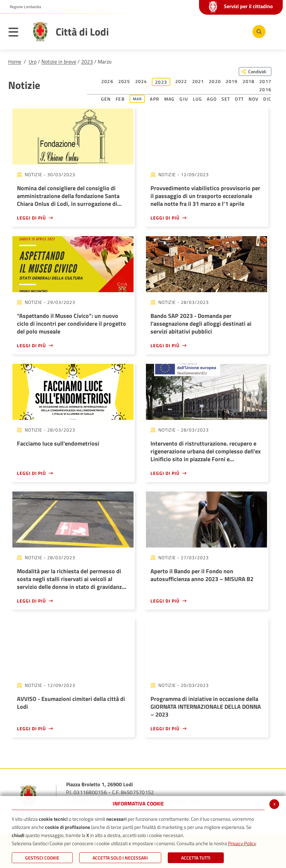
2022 (181, 81)
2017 (265, 81)
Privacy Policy (242, 843)
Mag (170, 99)
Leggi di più (31, 218)
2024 (141, 81)
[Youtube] (217, 31)
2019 (232, 81)
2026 (107, 81)
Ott (239, 99)
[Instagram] (237, 31)
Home (15, 62)
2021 (198, 81)
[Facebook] (198, 31)
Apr (155, 99)
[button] (23, 7)
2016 (265, 89)
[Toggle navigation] (17, 33)
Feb (120, 99)
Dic (267, 99)
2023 (87, 62)
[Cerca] (258, 32)
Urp (33, 62)
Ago (212, 99)
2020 (215, 81)
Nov (254, 99)
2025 (124, 81)
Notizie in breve (59, 62)
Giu (184, 99)
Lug (198, 99)
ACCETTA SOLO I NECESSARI (120, 858)
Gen (106, 99)
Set (226, 99)
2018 (249, 81)
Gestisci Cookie (42, 858)
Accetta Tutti (196, 858)
